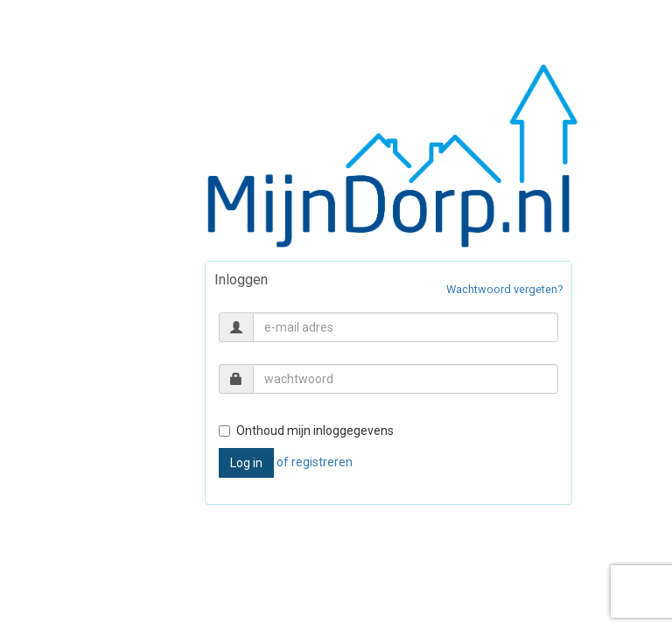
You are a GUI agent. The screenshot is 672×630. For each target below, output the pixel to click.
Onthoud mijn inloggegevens (306, 430)
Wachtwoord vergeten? (504, 289)
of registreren (315, 462)
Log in (246, 463)
